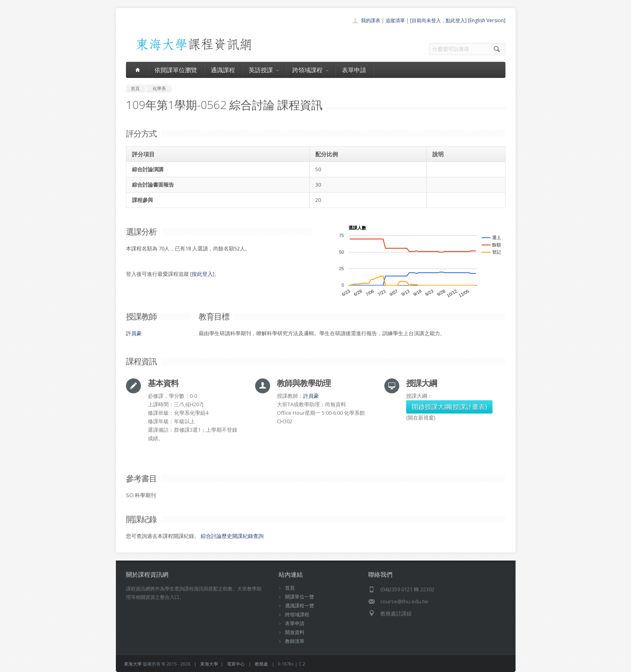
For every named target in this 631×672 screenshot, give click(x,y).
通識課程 (223, 70)
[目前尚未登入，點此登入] (438, 20)
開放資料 (295, 632)
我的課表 (371, 20)
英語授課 (264, 70)
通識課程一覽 (300, 606)
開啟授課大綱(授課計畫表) (449, 407)
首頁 (290, 588)
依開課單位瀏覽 (176, 70)
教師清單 (295, 641)
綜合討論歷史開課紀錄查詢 (232, 536)
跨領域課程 (310, 70)
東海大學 (133, 664)
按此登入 (202, 274)
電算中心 (236, 664)
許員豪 (134, 333)
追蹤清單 (395, 20)
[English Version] (487, 20)
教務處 (261, 664)
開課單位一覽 (300, 597)
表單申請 (354, 70)
